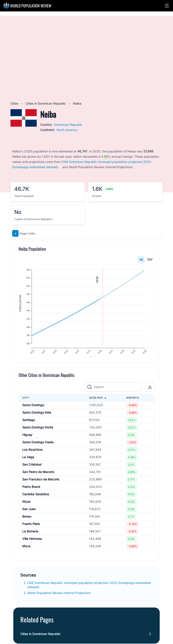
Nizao (26, 506)
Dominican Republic (68, 125)
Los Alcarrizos (32, 454)
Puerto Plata (31, 528)
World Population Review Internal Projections (59, 597)
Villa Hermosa (32, 543)
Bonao (27, 521)
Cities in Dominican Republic (46, 103)
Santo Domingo (33, 409)
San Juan (29, 513)
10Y (150, 260)
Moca (26, 550)
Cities (15, 103)
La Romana (30, 536)
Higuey (27, 439)
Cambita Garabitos (36, 498)
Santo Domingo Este (37, 417)
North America (67, 130)
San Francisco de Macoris (41, 484)
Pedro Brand (31, 491)
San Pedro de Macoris (38, 476)
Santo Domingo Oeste (38, 446)
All (141, 260)
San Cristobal (32, 469)
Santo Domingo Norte (38, 432)
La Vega (28, 461)
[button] (167, 6)
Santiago (29, 424)
